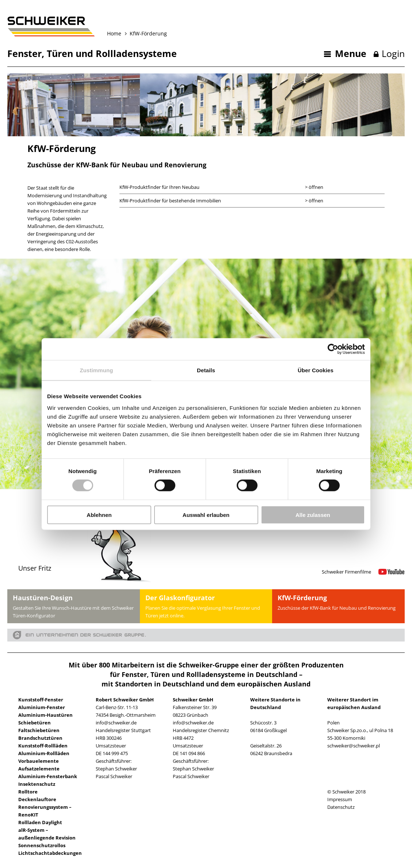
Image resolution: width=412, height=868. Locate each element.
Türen (60, 53)
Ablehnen (99, 515)
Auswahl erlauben (206, 515)
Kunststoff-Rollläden (43, 746)
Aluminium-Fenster (42, 707)
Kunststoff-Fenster (41, 700)
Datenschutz (341, 807)
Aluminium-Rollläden (44, 753)
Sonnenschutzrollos (42, 845)
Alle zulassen (313, 515)
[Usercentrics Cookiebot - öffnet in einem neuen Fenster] (333, 349)
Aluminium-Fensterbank (48, 776)
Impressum (340, 799)
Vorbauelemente (39, 761)
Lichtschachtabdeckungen (50, 853)
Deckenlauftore (37, 799)
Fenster (24, 53)
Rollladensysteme (136, 53)
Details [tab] (206, 370)
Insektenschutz (37, 784)
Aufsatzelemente (39, 769)
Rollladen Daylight (40, 822)
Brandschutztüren (40, 738)
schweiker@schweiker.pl (354, 746)
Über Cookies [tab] (316, 370)
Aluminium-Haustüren (45, 715)
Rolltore (28, 792)
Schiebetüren (35, 723)
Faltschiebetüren (39, 730)
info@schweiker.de (116, 723)
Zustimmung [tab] (97, 370)
